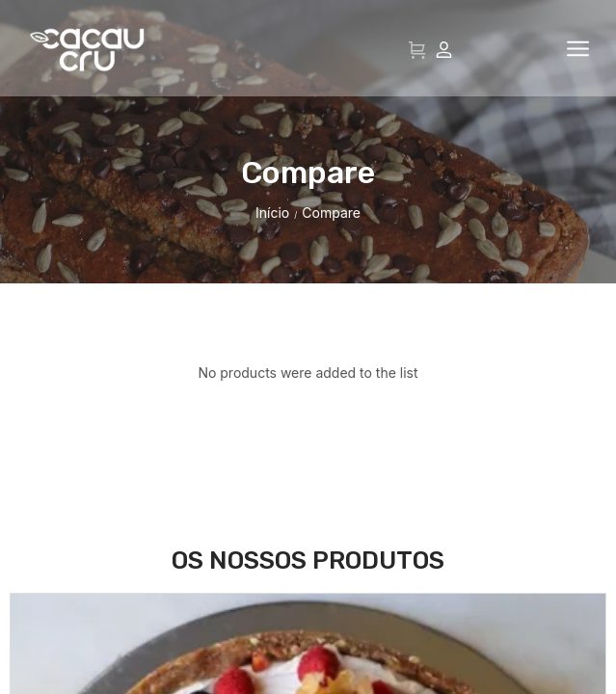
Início (272, 309)
